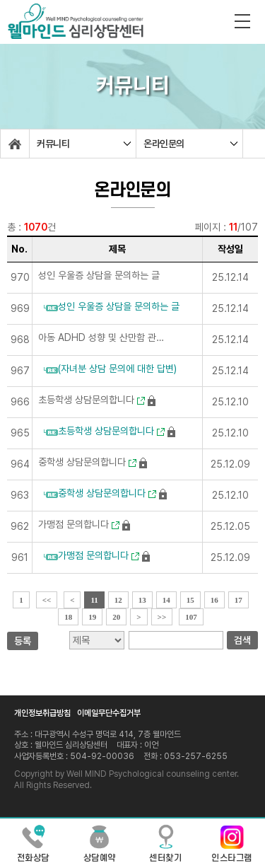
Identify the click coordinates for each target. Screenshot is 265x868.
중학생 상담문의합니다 (87, 462)
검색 (242, 640)
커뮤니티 (53, 144)
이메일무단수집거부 (109, 713)
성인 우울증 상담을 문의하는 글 (99, 275)
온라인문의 (164, 144)
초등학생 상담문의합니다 (92, 400)
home (15, 144)
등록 (23, 641)
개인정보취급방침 (42, 713)
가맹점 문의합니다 (79, 524)
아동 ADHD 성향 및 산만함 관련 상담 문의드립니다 (101, 337)
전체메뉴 (242, 21)
